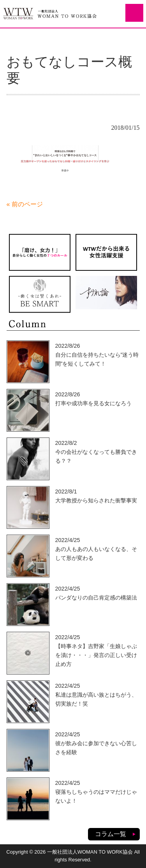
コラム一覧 (111, 834)
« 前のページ (25, 204)
